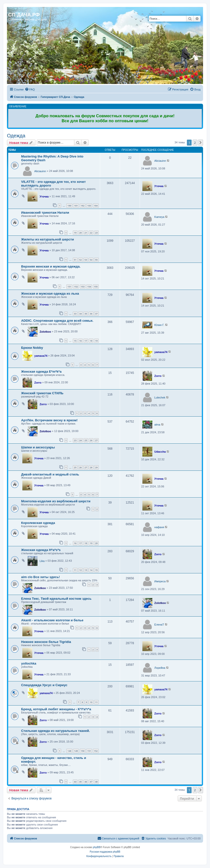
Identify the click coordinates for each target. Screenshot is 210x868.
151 (69, 287)
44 (75, 782)
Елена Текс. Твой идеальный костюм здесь (56, 599)
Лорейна (160, 668)
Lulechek (160, 397)
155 (96, 287)
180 (69, 206)
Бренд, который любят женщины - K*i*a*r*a (56, 709)
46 (86, 782)
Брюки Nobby (32, 348)
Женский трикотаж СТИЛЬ (42, 393)
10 (91, 702)
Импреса (160, 581)
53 (86, 260)
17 (86, 341)
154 (89, 287)
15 (75, 341)
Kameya (159, 217)
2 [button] (195, 143)
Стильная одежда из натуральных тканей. (56, 731)
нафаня (159, 527)
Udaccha (160, 452)
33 (75, 314)
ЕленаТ (159, 625)
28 (91, 467)
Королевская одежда (38, 523)
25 (86, 440)
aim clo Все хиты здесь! (41, 577)
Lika (42, 561)
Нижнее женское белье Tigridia (46, 642)
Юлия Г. (159, 325)
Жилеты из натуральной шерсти (47, 239)
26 (91, 440)
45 (81, 782)
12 (81, 570)
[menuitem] (30, 89)
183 (89, 206)
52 (81, 260)
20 (81, 233)
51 (75, 260)
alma (157, 425)
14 (91, 570)
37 (96, 314)
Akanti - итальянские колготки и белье (52, 620)
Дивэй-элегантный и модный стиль (50, 474)
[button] (201, 143)
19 (75, 233)
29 (96, 467)
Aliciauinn (40, 171)
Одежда (16, 136)
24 (81, 440)
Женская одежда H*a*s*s (41, 550)
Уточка (44, 197)
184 (96, 206)
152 (76, 287)
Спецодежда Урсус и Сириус (44, 685)
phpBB (97, 847)
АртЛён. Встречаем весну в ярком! (49, 420)
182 (83, 206)
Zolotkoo (45, 332)
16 (81, 341)
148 (69, 751)
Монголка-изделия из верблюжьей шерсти (56, 501)
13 (86, 570)
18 (91, 341)
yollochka (29, 663)
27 (96, 440)
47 (91, 782)
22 (91, 233)
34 (81, 314)
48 (96, 782)
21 (86, 233)
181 (76, 206)
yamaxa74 (41, 356)
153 (83, 287)
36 (91, 314)
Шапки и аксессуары (38, 447)
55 (96, 260)
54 (91, 260)
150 (83, 751)
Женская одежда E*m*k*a (41, 372)
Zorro (38, 383)
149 (76, 751)
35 (86, 314)
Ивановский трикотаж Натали (45, 213)
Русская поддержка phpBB (105, 852)
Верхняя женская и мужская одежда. (51, 266)
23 (96, 233)
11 (75, 570)
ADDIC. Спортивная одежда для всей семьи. (57, 321)
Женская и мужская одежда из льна (50, 294)
